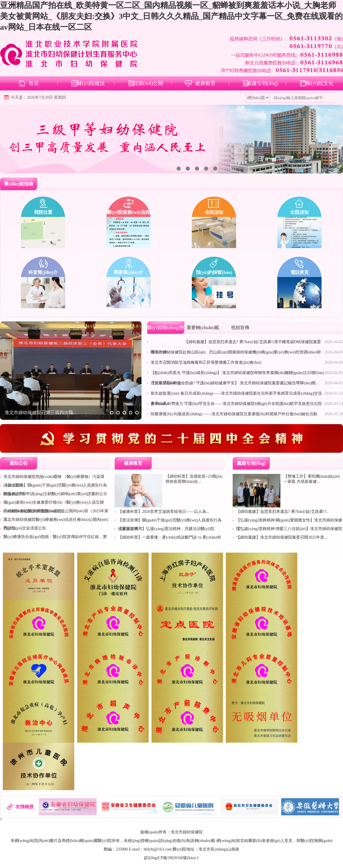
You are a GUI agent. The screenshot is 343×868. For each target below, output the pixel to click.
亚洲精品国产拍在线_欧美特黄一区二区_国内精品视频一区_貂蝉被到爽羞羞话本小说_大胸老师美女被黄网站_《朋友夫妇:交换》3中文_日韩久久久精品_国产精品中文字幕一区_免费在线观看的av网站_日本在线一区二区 (171, 16)
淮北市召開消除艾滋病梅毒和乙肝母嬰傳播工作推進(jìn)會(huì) (206, 362)
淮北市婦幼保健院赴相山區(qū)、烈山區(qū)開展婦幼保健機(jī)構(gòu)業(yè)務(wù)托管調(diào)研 (236, 352)
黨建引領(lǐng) (263, 83)
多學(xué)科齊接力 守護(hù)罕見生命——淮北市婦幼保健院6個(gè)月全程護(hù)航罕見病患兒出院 (236, 404)
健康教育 (205, 83)
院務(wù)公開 (148, 83)
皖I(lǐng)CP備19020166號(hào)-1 (171, 858)
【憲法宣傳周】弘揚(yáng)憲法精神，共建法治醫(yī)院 (166, 529)
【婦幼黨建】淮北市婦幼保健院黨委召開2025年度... (282, 537)
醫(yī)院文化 (320, 83)
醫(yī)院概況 (91, 83)
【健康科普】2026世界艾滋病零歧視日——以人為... (164, 512)
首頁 (34, 83)
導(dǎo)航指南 (18, 184)
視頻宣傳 (240, 328)
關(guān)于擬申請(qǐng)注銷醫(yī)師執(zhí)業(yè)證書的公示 (55, 494)
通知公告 (19, 463)
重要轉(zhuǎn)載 (203, 328)
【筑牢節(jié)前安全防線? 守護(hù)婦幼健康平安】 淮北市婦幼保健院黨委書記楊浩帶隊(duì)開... (235, 383)
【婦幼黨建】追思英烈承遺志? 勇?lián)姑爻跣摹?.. (282, 512)
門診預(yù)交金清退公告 (25, 528)
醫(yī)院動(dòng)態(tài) (166, 334)
